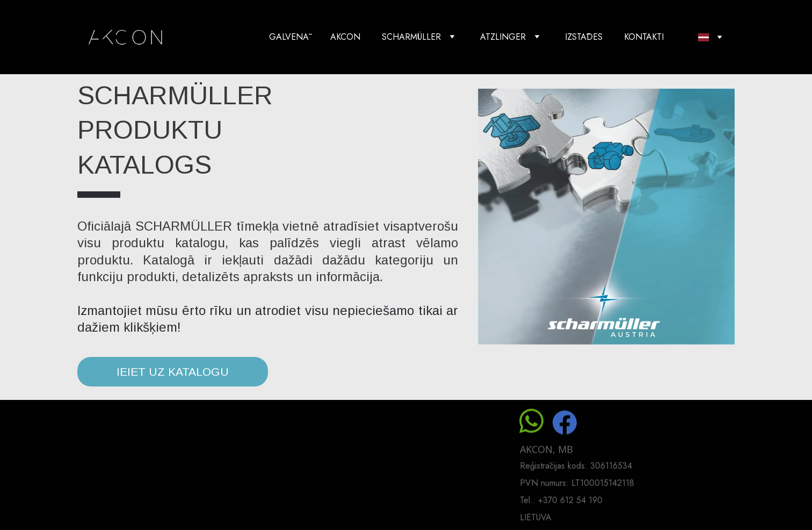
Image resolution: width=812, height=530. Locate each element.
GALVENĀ (289, 37)
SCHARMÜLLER (411, 37)
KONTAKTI (644, 37)
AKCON (345, 37)
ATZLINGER (503, 37)
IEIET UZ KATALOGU (173, 372)
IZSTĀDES (584, 37)
